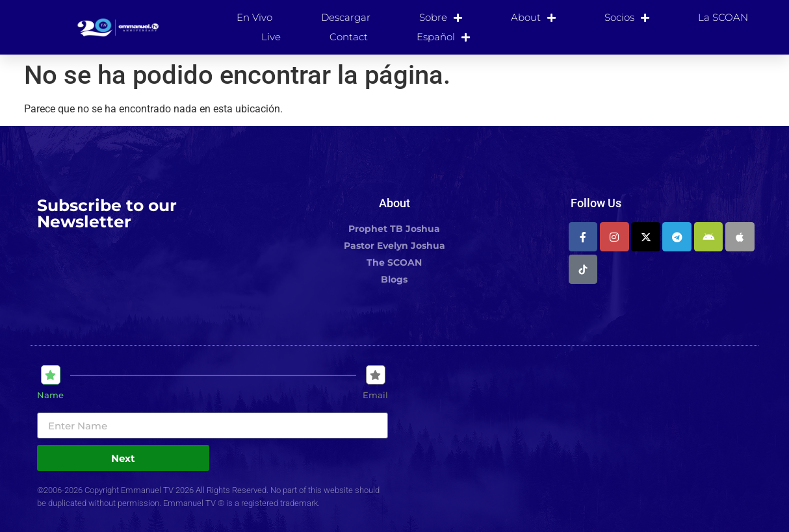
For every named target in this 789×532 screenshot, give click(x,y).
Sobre (441, 18)
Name (50, 395)
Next (123, 458)
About (533, 18)
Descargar (346, 17)
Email (375, 395)
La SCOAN (723, 17)
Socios (627, 18)
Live (271, 37)
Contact (349, 37)
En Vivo (254, 17)
